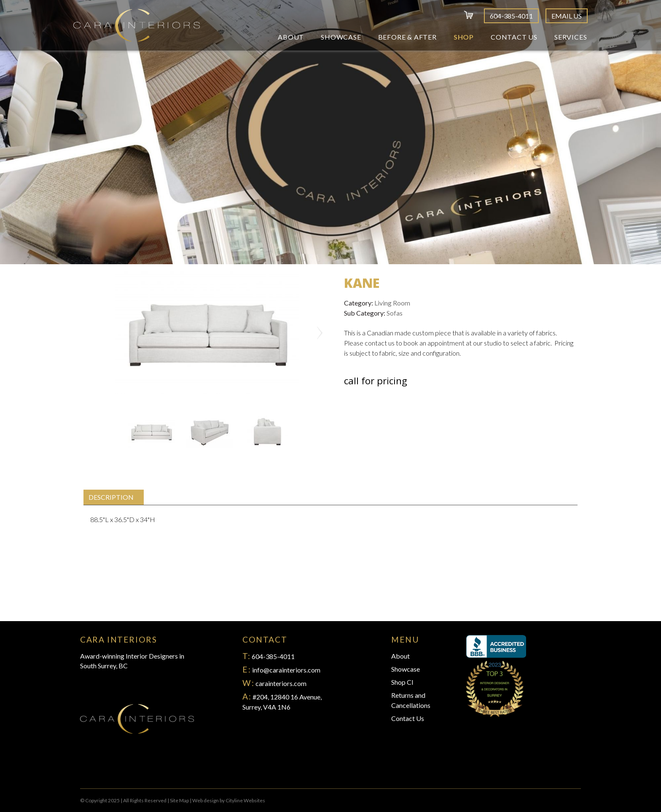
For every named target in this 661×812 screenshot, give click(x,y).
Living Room (392, 303)
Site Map (179, 800)
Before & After (407, 37)
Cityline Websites (245, 800)
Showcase (341, 37)
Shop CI (402, 682)
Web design (206, 800)
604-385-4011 (511, 16)
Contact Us (514, 37)
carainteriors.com (281, 683)
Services (571, 37)
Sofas (395, 313)
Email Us (567, 16)
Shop (464, 37)
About (291, 37)
